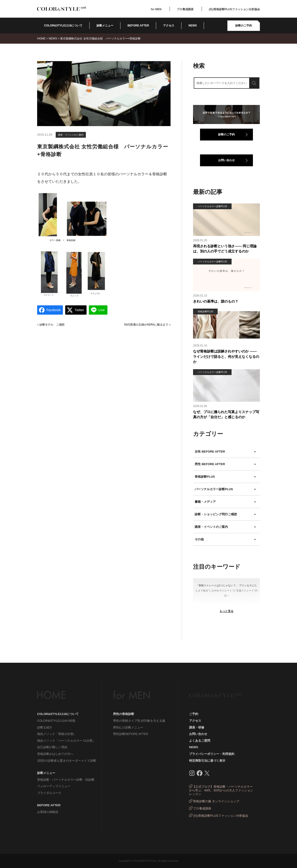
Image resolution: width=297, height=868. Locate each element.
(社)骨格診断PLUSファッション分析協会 (234, 9)
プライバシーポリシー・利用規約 (212, 754)
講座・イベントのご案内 (71, 135)
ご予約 (194, 714)
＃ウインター (209, 604)
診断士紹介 (45, 727)
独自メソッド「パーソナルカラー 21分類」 (66, 741)
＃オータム (245, 604)
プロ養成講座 (185, 9)
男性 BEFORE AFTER (226, 464)
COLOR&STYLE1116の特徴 (56, 721)
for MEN (156, 9)
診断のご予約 (244, 26)
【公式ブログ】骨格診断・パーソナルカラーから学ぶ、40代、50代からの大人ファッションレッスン (221, 790)
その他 (226, 539)
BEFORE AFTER (49, 805)
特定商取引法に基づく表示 (207, 761)
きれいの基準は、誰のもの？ (216, 301)
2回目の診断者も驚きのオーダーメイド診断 (67, 761)
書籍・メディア (226, 502)
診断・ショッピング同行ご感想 (226, 514)
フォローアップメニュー (54, 786)
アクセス (169, 26)
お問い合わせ (226, 160)
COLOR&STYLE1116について (63, 26)
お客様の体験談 (48, 812)
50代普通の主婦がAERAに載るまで (146, 325)
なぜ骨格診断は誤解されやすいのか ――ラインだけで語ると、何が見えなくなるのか (226, 356)
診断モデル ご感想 (52, 325)
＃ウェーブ (228, 604)
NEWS (193, 26)
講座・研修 (197, 727)
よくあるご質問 (200, 741)
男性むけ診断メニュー (128, 727)
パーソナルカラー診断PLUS (226, 489)
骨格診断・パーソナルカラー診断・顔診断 (66, 780)
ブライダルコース (49, 793)
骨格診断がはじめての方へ (55, 754)
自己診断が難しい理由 (52, 747)
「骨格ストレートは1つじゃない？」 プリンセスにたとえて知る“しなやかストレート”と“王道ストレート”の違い (226, 591)
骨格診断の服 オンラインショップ (214, 801)
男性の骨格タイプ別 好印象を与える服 (139, 721)
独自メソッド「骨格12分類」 (57, 734)
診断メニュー (105, 26)
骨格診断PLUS (226, 477)
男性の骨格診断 (124, 714)
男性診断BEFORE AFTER (131, 734)
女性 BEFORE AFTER (226, 452)
